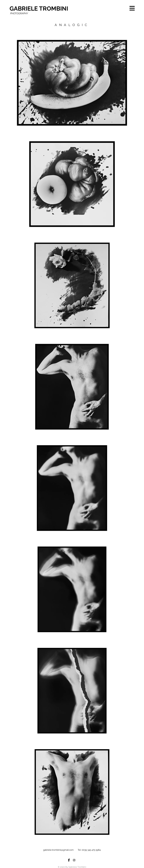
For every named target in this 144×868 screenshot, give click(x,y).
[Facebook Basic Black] (69, 860)
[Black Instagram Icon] (74, 860)
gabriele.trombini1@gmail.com (58, 850)
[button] (132, 8)
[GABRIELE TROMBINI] (40, 9)
